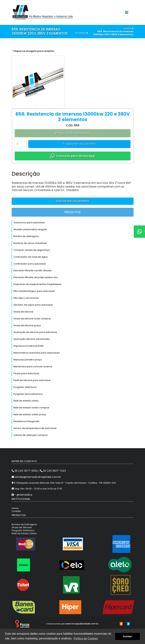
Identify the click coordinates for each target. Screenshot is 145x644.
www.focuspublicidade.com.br (82, 624)
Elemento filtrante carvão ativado (33, 270)
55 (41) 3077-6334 (25, 471)
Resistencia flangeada (26, 421)
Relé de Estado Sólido (24, 533)
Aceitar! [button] (128, 636)
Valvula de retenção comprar (31, 435)
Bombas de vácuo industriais (30, 243)
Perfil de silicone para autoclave (32, 380)
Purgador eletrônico (25, 387)
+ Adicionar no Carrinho (79, 144)
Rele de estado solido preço (30, 414)
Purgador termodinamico (28, 394)
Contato (16, 511)
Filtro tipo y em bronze (26, 298)
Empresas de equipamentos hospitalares (37, 284)
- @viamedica (22, 495)
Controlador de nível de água (31, 257)
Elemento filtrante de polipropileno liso (36, 277)
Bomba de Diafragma (24, 524)
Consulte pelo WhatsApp (73, 156)
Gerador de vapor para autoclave (33, 305)
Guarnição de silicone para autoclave (35, 332)
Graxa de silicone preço (27, 325)
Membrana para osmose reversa (33, 367)
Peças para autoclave (26, 373)
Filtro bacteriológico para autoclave (34, 291)
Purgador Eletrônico (23, 530)
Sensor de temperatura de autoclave (35, 428)
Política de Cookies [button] (86, 638)
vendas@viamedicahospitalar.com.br (36, 477)
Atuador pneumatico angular (30, 229)
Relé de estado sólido (26, 401)
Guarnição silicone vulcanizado (32, 339)
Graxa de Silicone (22, 527)
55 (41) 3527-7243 (53, 471)
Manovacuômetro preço (28, 360)
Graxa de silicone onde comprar (32, 319)
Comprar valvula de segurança (32, 250)
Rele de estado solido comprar (31, 408)
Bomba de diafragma (26, 236)
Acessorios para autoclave (29, 223)
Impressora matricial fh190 (29, 346)
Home (15, 508)
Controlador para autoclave (30, 264)
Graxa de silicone (23, 312)
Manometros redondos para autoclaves (37, 353)
